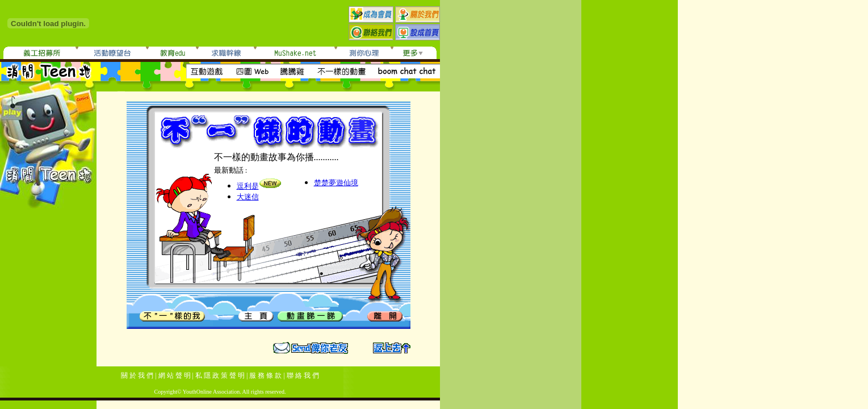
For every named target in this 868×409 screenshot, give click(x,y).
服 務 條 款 (265, 375)
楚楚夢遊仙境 (336, 183)
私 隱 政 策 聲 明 (220, 375)
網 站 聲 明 (175, 375)
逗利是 (248, 186)
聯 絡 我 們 (303, 375)
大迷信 (248, 197)
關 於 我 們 (137, 375)
